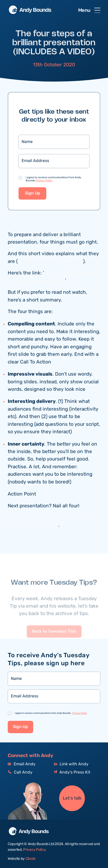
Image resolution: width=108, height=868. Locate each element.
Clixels (30, 859)
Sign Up (33, 194)
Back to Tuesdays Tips (54, 638)
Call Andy (20, 772)
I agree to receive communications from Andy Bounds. (53, 179)
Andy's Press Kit (72, 772)
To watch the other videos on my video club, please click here (52, 522)
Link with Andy (71, 764)
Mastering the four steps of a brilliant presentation (54, 277)
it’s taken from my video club (50, 262)
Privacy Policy (44, 181)
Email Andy (22, 764)
